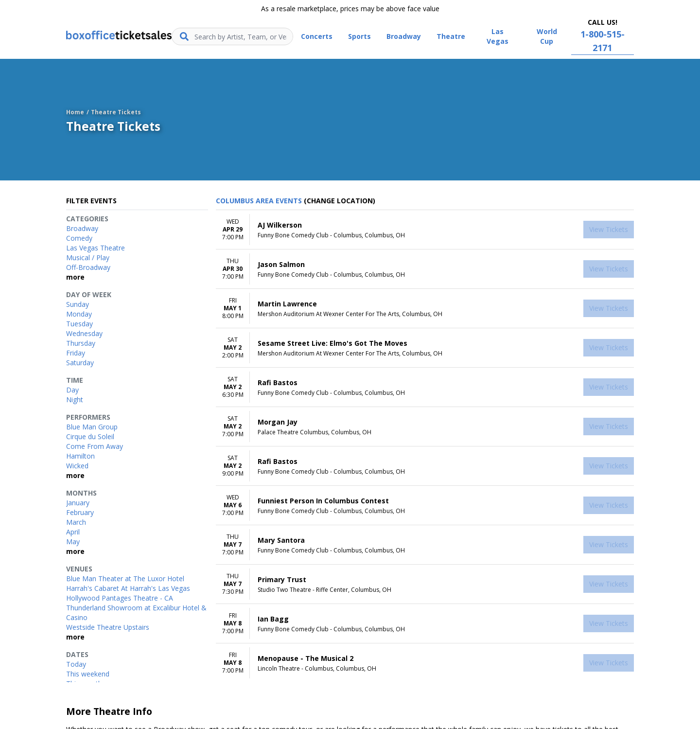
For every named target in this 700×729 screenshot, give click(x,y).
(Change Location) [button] (340, 201)
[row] (425, 230)
